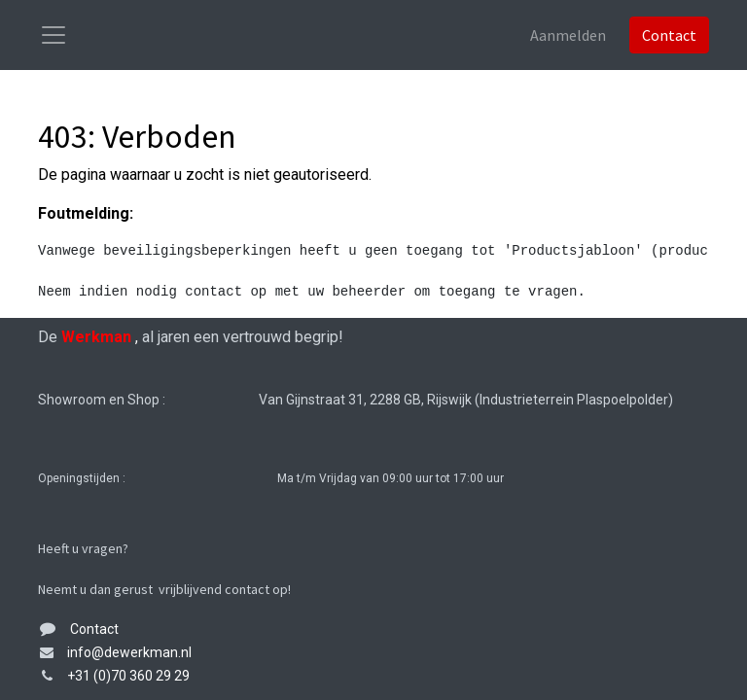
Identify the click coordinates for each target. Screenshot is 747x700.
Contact (669, 35)
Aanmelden (568, 35)
